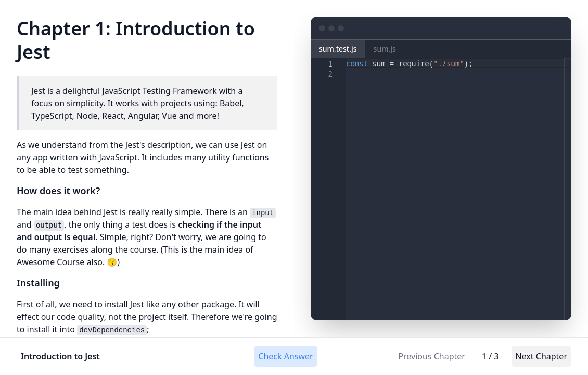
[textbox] (346, 59)
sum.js (385, 49)
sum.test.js (338, 49)
